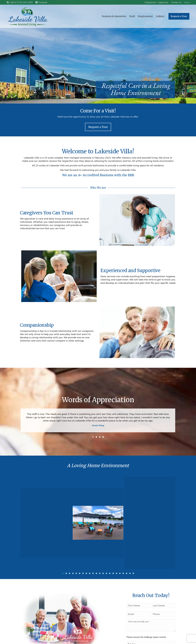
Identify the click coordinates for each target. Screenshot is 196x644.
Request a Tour (98, 134)
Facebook (41, 2)
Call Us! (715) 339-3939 (20, 2)
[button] (93, 437)
